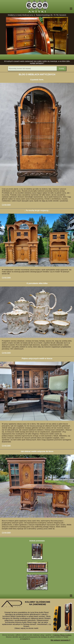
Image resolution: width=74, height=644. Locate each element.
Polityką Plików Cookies (62, 635)
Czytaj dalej (6, 205)
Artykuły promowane (37, 541)
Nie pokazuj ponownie (61, 640)
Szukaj (61, 68)
